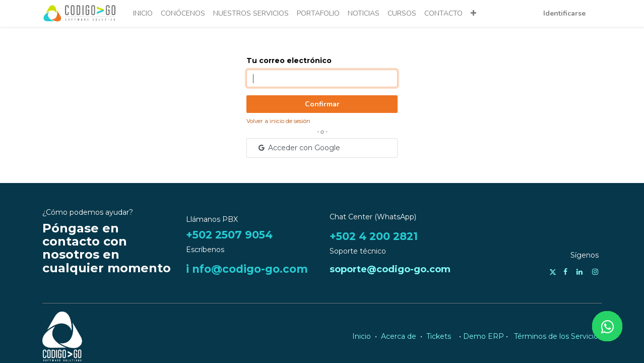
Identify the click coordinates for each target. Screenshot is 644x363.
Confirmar (322, 104)
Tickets (439, 336)
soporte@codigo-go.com (390, 269)
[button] (473, 13)
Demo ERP (484, 336)
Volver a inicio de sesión (278, 121)
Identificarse (564, 13)
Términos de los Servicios (558, 336)
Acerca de (399, 336)
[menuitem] (143, 13)
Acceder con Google (299, 148)
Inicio (362, 336)
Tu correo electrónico (289, 60)
